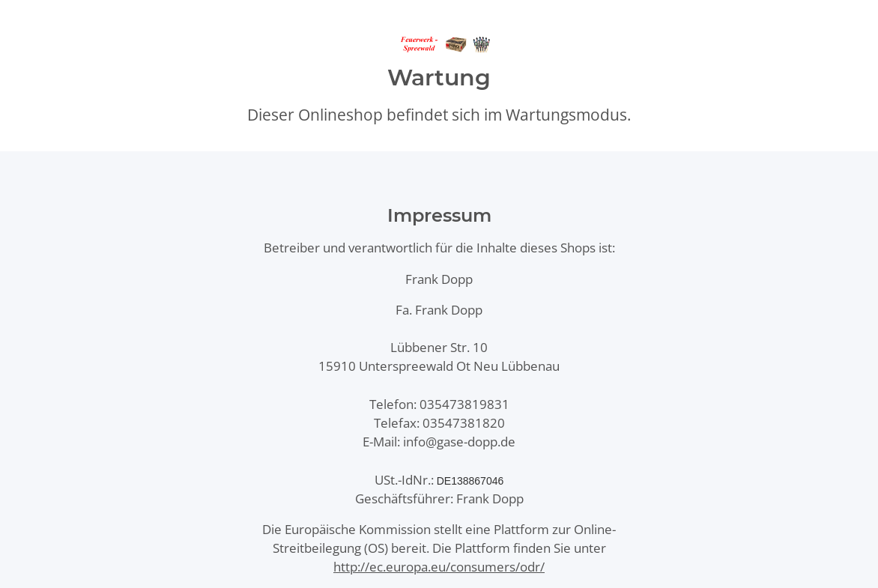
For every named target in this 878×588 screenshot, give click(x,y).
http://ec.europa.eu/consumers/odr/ (439, 567)
